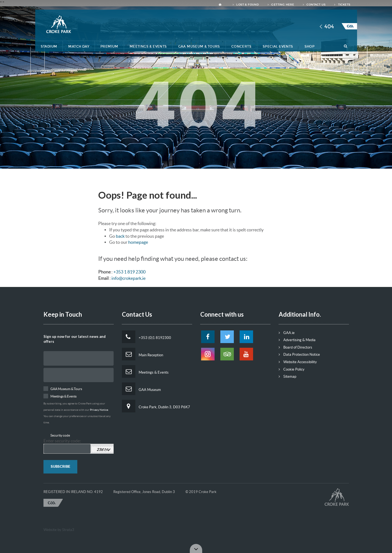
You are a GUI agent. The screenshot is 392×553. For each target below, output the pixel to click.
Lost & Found (246, 5)
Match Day (79, 46)
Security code (60, 435)
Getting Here (281, 5)
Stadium (49, 46)
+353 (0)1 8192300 (146, 337)
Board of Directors (295, 347)
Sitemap (287, 377)
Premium (109, 46)
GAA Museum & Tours (199, 46)
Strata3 (68, 530)
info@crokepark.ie (128, 278)
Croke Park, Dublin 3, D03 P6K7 (156, 406)
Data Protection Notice (299, 354)
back (120, 236)
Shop (310, 46)
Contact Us (314, 5)
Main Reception (142, 354)
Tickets (342, 5)
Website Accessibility (298, 362)
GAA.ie (287, 333)
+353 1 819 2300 (129, 272)
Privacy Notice (99, 410)
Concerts (241, 46)
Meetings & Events (148, 46)
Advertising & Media (297, 340)
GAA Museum (141, 389)
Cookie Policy (292, 369)
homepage (138, 242)
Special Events (278, 46)
